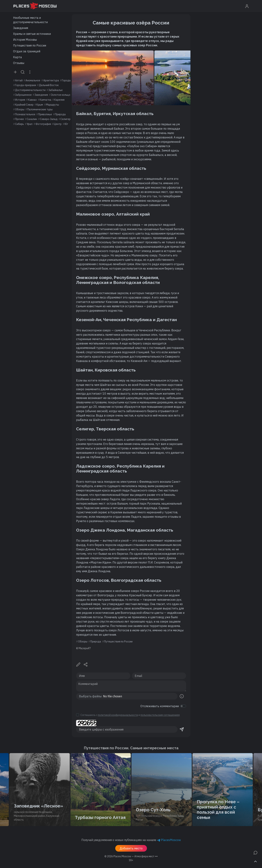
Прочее (19, 119)
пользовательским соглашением (160, 715)
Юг (66, 124)
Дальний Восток (49, 85)
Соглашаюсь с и (130, 715)
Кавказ (32, 100)
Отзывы (19, 63)
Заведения (21, 28)
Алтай (19, 80)
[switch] (183, 706)
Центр (58, 124)
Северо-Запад (49, 119)
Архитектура (51, 80)
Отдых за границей (27, 51)
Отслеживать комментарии (160, 706)
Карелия (59, 100)
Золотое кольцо (61, 95)
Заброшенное (23, 95)
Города (66, 80)
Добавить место (131, 848)
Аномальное (33, 80)
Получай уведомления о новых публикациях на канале (131, 840)
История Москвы (25, 40)
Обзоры (20, 109)
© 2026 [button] (131, 856)
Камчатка (46, 100)
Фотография (43, 124)
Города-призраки (26, 85)
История (20, 100)
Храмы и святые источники (32, 34)
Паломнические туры (40, 109)
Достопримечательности (30, 90)
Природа (60, 114)
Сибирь (19, 124)
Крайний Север (24, 105)
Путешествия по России (30, 45)
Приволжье (45, 114)
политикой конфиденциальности (118, 715)
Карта (17, 57)
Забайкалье (56, 90)
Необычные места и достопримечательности (30, 20)
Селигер (65, 119)
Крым (40, 105)
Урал (30, 124)
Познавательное (25, 114)
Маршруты (53, 105)
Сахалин (32, 119)
